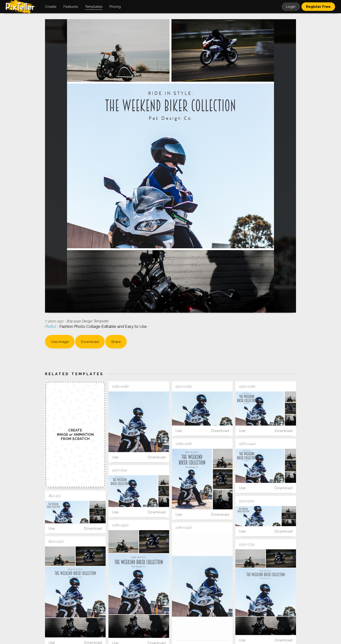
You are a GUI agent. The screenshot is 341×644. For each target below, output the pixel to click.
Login (291, 7)
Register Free (318, 7)
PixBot (51, 326)
